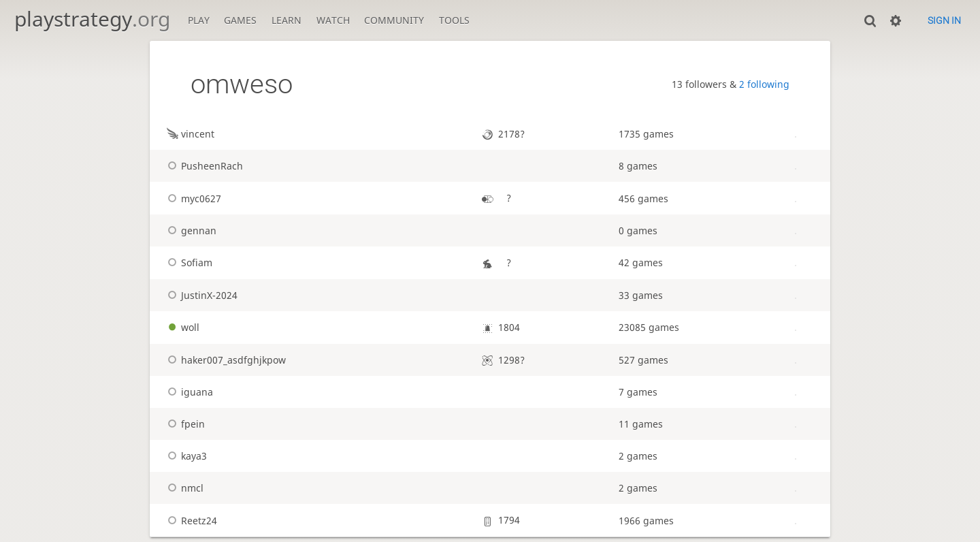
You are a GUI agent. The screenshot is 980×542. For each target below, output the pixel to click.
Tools (454, 20)
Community (394, 20)
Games (240, 20)
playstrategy (92, 19)
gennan (190, 230)
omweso (242, 84)
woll (182, 327)
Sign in (944, 20)
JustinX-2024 (201, 295)
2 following (764, 84)
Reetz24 (191, 521)
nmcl (184, 488)
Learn (287, 20)
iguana (189, 392)
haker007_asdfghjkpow (225, 360)
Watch (333, 20)
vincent (189, 134)
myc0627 (193, 198)
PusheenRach (203, 166)
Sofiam (188, 262)
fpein (184, 424)
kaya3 (185, 456)
